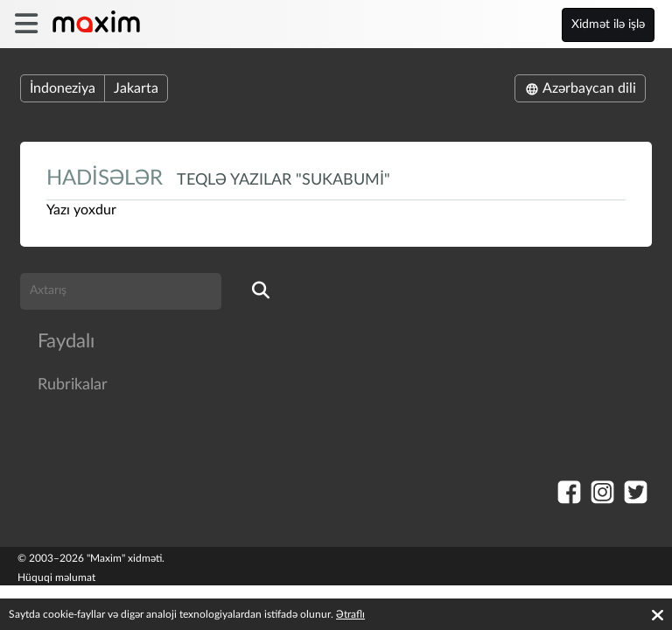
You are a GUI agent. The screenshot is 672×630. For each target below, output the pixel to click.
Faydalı (66, 341)
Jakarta (136, 88)
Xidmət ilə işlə (608, 24)
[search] (261, 291)
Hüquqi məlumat (56, 577)
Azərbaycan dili (580, 88)
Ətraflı (350, 614)
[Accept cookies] (658, 615)
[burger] (26, 24)
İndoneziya (63, 88)
